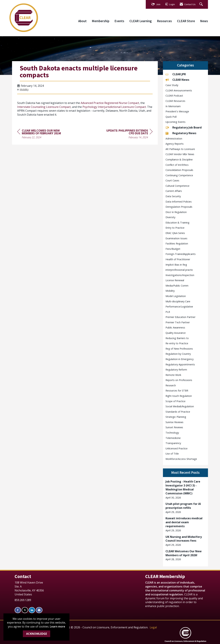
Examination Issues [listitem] (176, 238)
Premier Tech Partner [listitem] (178, 322)
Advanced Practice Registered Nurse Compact (110, 103)
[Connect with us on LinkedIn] (32, 610)
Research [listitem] (171, 385)
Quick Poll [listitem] (171, 117)
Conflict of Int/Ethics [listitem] (177, 165)
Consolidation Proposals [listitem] (179, 170)
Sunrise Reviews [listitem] (174, 422)
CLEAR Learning (141, 21)
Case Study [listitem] (172, 85)
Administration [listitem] (174, 139)
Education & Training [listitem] (177, 223)
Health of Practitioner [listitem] (178, 259)
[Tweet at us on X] (25, 610)
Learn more (57, 626)
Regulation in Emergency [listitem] (180, 359)
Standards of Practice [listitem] (178, 412)
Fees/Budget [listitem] (173, 249)
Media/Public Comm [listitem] (177, 286)
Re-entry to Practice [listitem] (177, 343)
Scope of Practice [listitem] (175, 401)
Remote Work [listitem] (173, 375)
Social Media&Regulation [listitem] (180, 406)
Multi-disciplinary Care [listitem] (178, 301)
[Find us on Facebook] (18, 610)
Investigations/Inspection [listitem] (180, 275)
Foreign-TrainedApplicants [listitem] (181, 254)
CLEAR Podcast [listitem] (174, 96)
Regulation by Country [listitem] (178, 354)
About (82, 21)
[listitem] (186, 489)
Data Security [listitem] (173, 196)
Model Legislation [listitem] (176, 296)
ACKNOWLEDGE (37, 634)
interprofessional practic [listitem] (179, 270)
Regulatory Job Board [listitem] (184, 127)
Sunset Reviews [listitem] (174, 427)
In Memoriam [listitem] (173, 106)
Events (119, 21)
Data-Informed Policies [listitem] (179, 202)
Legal (153, 627)
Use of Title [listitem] (172, 454)
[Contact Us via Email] (39, 610)
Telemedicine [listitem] (173, 438)
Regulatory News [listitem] (181, 133)
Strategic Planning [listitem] (176, 417)
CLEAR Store (186, 21)
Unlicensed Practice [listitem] (177, 448)
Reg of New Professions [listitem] (179, 349)
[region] (127, 134)
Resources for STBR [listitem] (177, 391)
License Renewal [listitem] (175, 280)
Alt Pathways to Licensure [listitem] (180, 149)
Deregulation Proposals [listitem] (179, 207)
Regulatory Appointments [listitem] (180, 364)
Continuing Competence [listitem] (179, 175)
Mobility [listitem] (170, 291)
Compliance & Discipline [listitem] (179, 159)
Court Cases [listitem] (172, 180)
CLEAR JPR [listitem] (176, 74)
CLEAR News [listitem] (177, 80)
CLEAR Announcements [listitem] (179, 90)
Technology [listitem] (172, 433)
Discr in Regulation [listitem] (176, 212)
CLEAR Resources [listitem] (175, 101)
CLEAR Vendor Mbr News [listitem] (180, 154)
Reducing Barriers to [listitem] (177, 338)
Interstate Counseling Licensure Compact (44, 107)
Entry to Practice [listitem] (175, 228)
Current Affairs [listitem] (174, 191)
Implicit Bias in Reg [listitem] (176, 265)
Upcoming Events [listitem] (175, 122)
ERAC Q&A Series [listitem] (175, 233)
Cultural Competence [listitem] (177, 186)
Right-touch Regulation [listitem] (179, 396)
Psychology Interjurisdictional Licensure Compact (114, 107)
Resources (164, 21)
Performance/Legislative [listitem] (179, 307)
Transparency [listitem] (173, 443)
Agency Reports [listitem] (175, 144)
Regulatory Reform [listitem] (176, 370)
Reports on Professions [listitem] (179, 380)
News (204, 21)
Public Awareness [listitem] (175, 327)
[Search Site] (202, 4)
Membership (101, 21)
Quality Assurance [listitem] (176, 333)
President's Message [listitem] (177, 111)
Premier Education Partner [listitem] (180, 317)
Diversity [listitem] (170, 217)
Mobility (24, 89)
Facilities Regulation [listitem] (177, 243)
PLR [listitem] (168, 312)
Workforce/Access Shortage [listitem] (181, 459)
